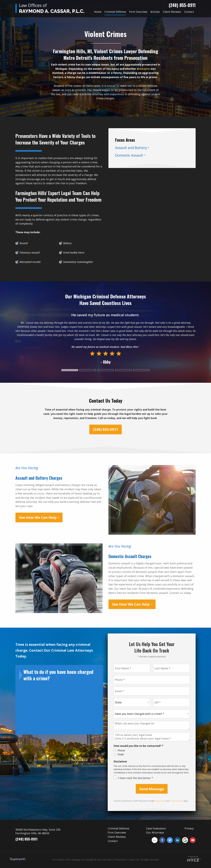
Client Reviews (117, 837)
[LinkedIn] (177, 840)
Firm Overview (117, 832)
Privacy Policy (160, 801)
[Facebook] (162, 840)
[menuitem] (98, 12)
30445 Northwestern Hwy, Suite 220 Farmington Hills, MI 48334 (38, 831)
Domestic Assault (129, 155)
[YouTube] (193, 840)
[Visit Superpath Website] (18, 860)
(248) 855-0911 (182, 5)
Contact (113, 841)
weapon (145, 69)
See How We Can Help (38, 517)
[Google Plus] (185, 840)
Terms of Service (176, 801)
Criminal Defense (118, 828)
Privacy (189, 828)
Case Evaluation (156, 828)
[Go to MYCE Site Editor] (193, 860)
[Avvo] (155, 840)
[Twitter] (170, 840)
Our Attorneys (155, 832)
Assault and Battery (131, 148)
